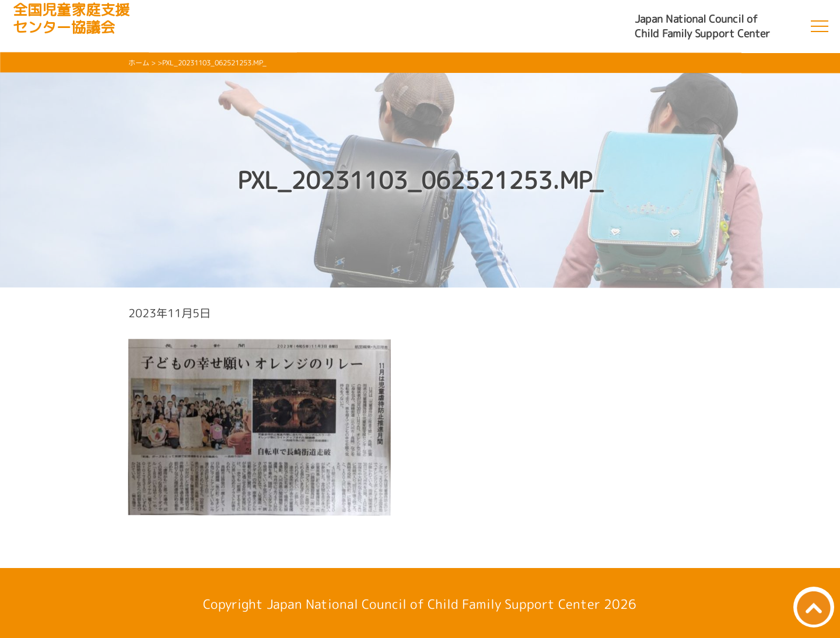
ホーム (139, 63)
